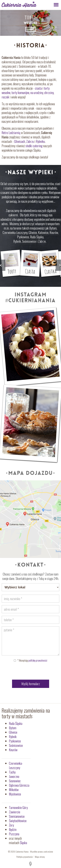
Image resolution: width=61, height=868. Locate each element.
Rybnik (17, 241)
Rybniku (40, 141)
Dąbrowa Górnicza (19, 785)
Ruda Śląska (37, 237)
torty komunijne (20, 93)
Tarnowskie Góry (18, 807)
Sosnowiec (15, 781)
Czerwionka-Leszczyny (15, 232)
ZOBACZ (30, 29)
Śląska (23, 843)
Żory (11, 825)
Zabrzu (30, 141)
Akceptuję (32, 660)
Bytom (53, 228)
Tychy (12, 772)
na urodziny (37, 93)
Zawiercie (15, 812)
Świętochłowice (18, 821)
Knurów (54, 232)
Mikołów (14, 790)
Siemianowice (17, 816)
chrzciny (49, 93)
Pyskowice (23, 237)
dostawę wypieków (35, 219)
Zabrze (42, 241)
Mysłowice (15, 794)
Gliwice (33, 232)
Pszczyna (14, 834)
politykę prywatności (38, 660)
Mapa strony (40, 857)
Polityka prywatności (25, 857)
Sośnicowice (29, 241)
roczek (5, 97)
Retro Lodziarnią (11, 133)
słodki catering (34, 146)
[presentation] (31, 672)
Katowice (43, 232)
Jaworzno (14, 776)
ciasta (38, 88)
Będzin (13, 829)
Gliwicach (20, 141)
